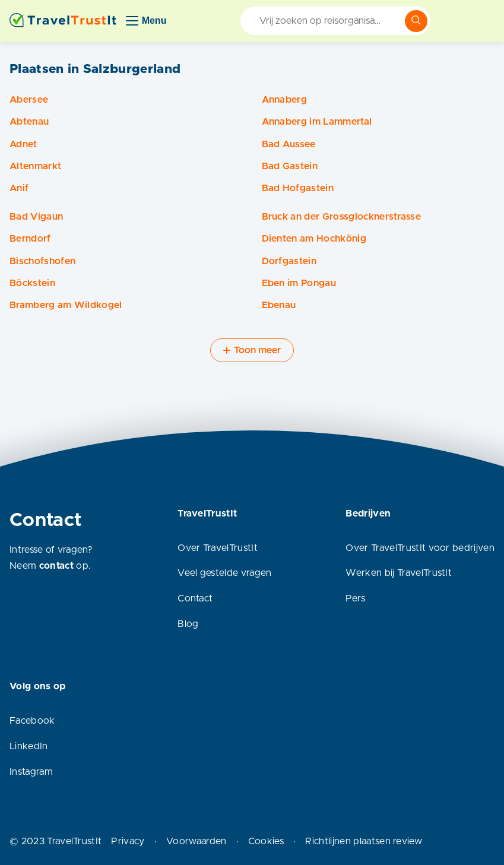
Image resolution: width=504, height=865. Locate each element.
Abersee (29, 100)
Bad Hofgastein (298, 188)
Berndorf (30, 239)
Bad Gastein (290, 166)
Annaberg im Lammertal (317, 122)
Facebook (32, 721)
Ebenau (279, 305)
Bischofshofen (42, 261)
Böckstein (32, 283)
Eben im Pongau (299, 283)
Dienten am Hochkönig (314, 239)
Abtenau (29, 122)
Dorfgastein (289, 261)
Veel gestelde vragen (224, 573)
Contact (195, 598)
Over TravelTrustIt (218, 548)
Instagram (31, 772)
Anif (19, 188)
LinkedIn (29, 746)
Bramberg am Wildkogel (66, 305)
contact (56, 566)
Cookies (266, 841)
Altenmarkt (35, 166)
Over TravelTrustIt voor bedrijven (420, 548)
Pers (355, 598)
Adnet (23, 144)
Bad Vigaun (36, 217)
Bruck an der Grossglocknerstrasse (342, 217)
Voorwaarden (196, 841)
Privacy (128, 841)
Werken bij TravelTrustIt (399, 573)
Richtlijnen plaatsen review (364, 841)
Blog (188, 624)
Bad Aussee (289, 144)
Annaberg (285, 100)
